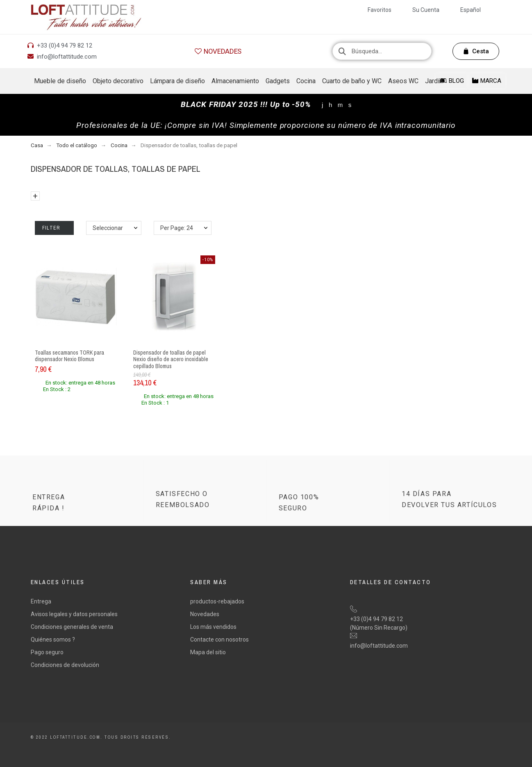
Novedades (205, 614)
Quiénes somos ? (53, 640)
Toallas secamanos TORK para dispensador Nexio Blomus (69, 356)
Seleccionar (108, 228)
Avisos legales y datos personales (74, 614)
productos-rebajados (217, 601)
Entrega (41, 601)
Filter (54, 228)
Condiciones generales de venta (72, 627)
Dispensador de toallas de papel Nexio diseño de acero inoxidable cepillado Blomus (171, 359)
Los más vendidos (213, 627)
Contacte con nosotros (219, 640)
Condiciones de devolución (65, 665)
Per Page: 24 (177, 228)
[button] (218, 51)
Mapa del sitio (208, 652)
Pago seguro (47, 652)
